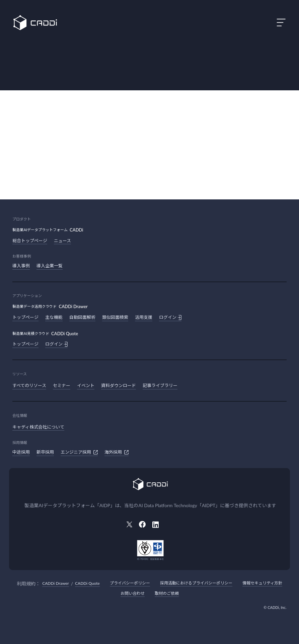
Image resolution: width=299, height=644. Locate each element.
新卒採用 (45, 452)
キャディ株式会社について (38, 427)
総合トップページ (30, 241)
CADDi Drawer (55, 583)
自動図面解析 (82, 317)
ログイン (170, 317)
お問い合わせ (133, 593)
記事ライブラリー (160, 385)
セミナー (62, 385)
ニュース (62, 241)
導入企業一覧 (50, 266)
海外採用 (117, 452)
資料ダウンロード (119, 385)
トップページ (25, 317)
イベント (86, 385)
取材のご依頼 (167, 593)
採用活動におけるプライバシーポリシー (196, 583)
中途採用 (21, 452)
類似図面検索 (115, 317)
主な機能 (54, 317)
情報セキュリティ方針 (262, 583)
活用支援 (144, 317)
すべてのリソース (29, 385)
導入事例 (21, 266)
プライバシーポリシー (130, 583)
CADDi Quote (87, 583)
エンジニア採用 (79, 452)
